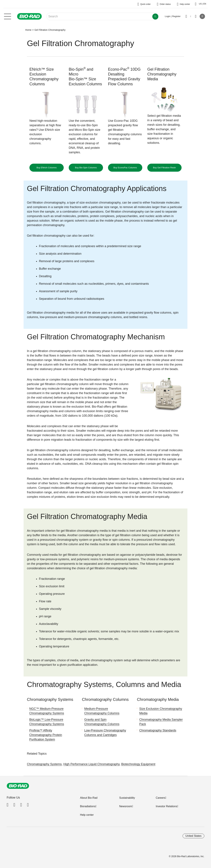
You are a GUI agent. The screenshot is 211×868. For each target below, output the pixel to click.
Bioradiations (88, 806)
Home (28, 30)
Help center (87, 815)
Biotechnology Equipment (138, 764)
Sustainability (127, 798)
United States (193, 836)
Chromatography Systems (44, 764)
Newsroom (126, 806)
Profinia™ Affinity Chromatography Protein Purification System (46, 735)
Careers (160, 798)
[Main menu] (8, 16)
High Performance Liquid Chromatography (91, 764)
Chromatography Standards (158, 730)
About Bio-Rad (89, 798)
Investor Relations (166, 806)
